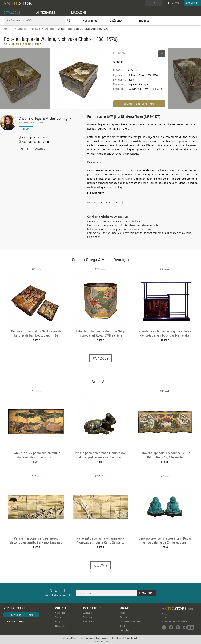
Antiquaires (88, 613)
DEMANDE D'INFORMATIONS (139, 104)
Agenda (123, 613)
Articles (123, 617)
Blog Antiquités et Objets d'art (175, 621)
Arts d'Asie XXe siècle (110, 203)
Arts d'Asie (36, 29)
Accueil (165, 614)
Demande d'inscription (17, 621)
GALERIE (24, 149)
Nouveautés (90, 20)
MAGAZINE (79, 12)
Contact (165, 617)
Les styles (124, 630)
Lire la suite (97, 193)
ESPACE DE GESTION (21, 615)
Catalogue (22, 29)
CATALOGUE (12, 12)
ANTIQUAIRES (46, 12)
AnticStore (9, 29)
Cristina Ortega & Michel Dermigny (45, 118)
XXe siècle (49, 29)
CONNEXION (192, 3)
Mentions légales (70, 638)
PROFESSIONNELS (92, 608)
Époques (59, 622)
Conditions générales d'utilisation (95, 638)
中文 (177, 3)
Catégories (60, 613)
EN (172, 3)
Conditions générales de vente (125, 638)
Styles (58, 617)
